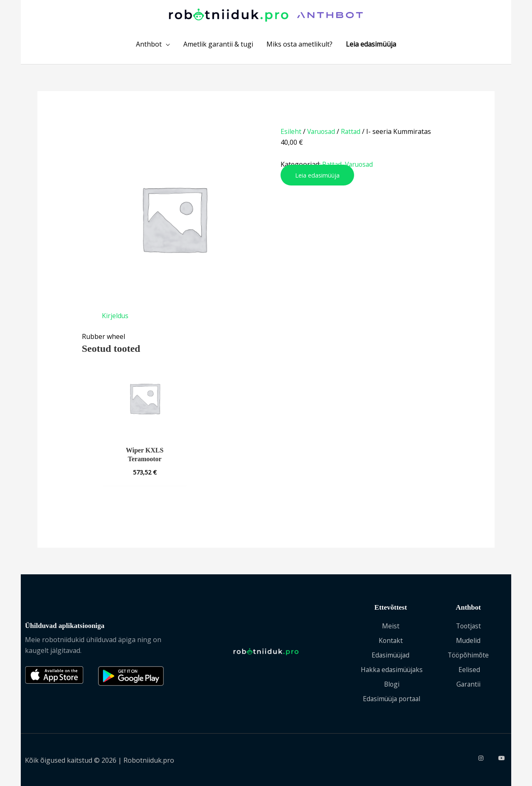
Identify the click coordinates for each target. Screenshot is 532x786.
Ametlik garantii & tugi (218, 46)
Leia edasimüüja (318, 177)
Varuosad (322, 133)
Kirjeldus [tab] (115, 318)
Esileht (291, 133)
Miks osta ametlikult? (299, 46)
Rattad (353, 133)
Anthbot (149, 46)
